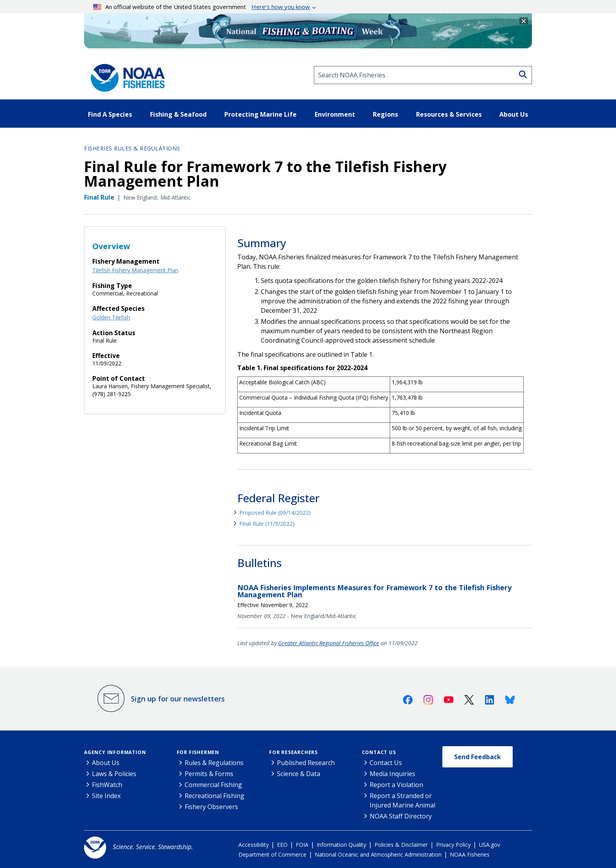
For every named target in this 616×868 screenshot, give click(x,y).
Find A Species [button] (110, 114)
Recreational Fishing (214, 796)
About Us (106, 763)
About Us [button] (514, 114)
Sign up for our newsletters (178, 699)
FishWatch (107, 785)
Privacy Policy (453, 845)
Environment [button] (335, 114)
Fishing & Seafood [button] (178, 114)
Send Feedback (478, 757)
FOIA (302, 845)
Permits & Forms (209, 774)
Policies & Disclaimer (401, 845)
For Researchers (293, 752)
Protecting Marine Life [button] (260, 114)
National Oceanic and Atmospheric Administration (378, 854)
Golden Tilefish (111, 317)
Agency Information (115, 752)
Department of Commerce (272, 854)
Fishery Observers (211, 807)
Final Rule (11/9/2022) (267, 524)
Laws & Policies (114, 774)
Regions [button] (385, 114)
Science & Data (299, 774)
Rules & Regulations (214, 763)
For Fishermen (198, 752)
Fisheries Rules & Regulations (132, 148)
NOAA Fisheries (470, 854)
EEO (282, 845)
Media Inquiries (392, 774)
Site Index (106, 796)
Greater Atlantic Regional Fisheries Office (329, 643)
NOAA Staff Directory (401, 816)
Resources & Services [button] (449, 114)
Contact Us (379, 752)
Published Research (306, 763)
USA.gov (489, 845)
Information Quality (341, 845)
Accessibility (254, 845)
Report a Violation (396, 785)
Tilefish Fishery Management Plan (135, 270)
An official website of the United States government (202, 7)
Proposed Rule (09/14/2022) (275, 513)
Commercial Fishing (213, 785)
